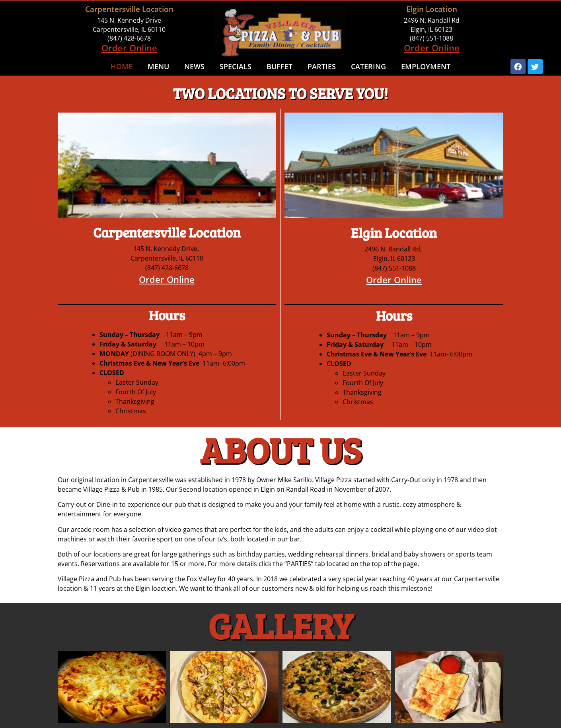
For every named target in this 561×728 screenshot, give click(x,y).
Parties (322, 67)
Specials (236, 67)
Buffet (280, 67)
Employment (426, 67)
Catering (368, 67)
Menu (158, 67)
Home (122, 67)
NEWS (194, 67)
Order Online (129, 48)
